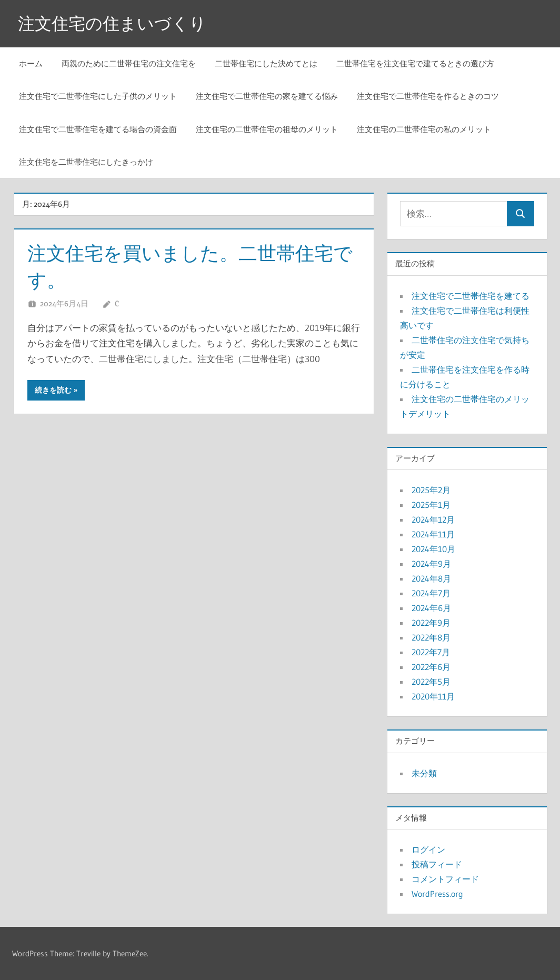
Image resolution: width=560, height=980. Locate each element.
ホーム (31, 63)
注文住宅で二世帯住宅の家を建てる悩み (267, 96)
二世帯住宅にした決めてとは (266, 63)
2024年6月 (431, 608)
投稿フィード (437, 864)
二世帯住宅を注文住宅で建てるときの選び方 (415, 63)
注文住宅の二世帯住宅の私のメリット (424, 129)
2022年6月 (431, 667)
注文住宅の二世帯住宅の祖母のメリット (267, 129)
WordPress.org (437, 894)
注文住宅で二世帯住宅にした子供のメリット (98, 96)
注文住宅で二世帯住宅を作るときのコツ (428, 96)
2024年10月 (433, 549)
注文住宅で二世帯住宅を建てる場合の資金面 (98, 129)
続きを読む (53, 390)
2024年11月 (433, 534)
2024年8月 (431, 578)
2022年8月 (431, 637)
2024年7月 (431, 593)
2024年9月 (431, 564)
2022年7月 (431, 652)
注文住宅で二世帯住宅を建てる (471, 296)
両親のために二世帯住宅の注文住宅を (129, 63)
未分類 (424, 773)
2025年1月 (431, 505)
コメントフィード (445, 879)
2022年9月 (431, 623)
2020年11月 (433, 696)
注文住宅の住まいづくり (112, 23)
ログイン (428, 849)
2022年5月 (431, 682)
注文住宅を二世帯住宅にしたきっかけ (86, 162)
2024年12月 (433, 519)
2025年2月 (431, 490)
